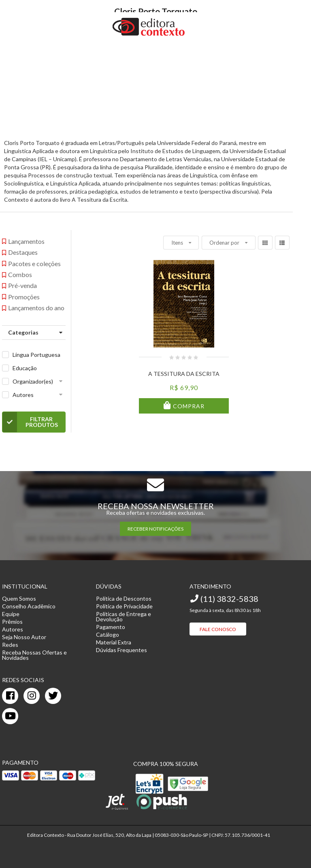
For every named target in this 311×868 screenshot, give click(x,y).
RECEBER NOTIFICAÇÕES (155, 529)
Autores (23, 395)
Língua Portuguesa (36, 355)
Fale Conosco (218, 629)
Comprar (188, 406)
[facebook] (10, 696)
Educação (25, 368)
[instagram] (32, 696)
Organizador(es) (33, 381)
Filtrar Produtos (30, 422)
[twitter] (53, 696)
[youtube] (10, 716)
